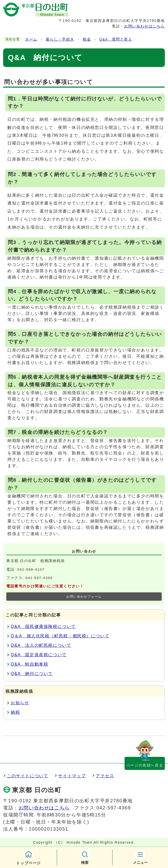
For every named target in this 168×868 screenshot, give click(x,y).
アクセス (105, 776)
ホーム (31, 39)
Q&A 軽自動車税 (29, 664)
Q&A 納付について (32, 674)
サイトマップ (72, 776)
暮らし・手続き (60, 39)
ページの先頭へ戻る (145, 765)
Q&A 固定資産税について (39, 655)
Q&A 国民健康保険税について (43, 626)
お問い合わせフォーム (84, 597)
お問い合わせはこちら (144, 26)
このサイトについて (27, 776)
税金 (87, 39)
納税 (15, 712)
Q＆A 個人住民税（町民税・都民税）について (60, 636)
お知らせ (20, 703)
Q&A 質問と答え (116, 39)
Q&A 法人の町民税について (41, 645)
